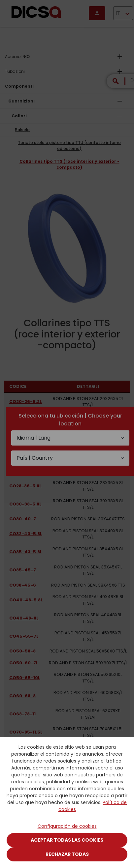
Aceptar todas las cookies (67, 840)
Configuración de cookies (67, 826)
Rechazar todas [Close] (67, 854)
